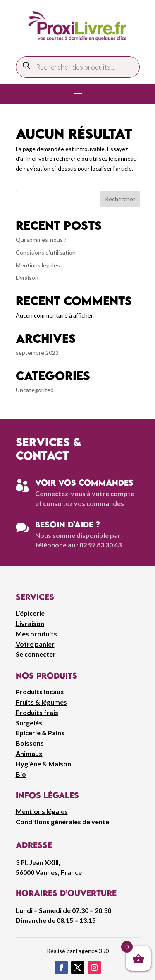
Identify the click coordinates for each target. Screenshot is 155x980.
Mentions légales (38, 265)
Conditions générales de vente (62, 822)
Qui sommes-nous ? (41, 240)
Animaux (29, 753)
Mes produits (36, 634)
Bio (21, 774)
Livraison (27, 278)
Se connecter (36, 654)
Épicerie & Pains (40, 733)
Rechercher (120, 199)
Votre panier (35, 644)
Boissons (30, 743)
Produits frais (37, 712)
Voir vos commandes (84, 483)
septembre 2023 (37, 353)
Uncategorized (35, 390)
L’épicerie (30, 613)
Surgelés (29, 723)
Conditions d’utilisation (46, 252)
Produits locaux (40, 692)
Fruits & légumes (41, 702)
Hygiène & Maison (43, 764)
